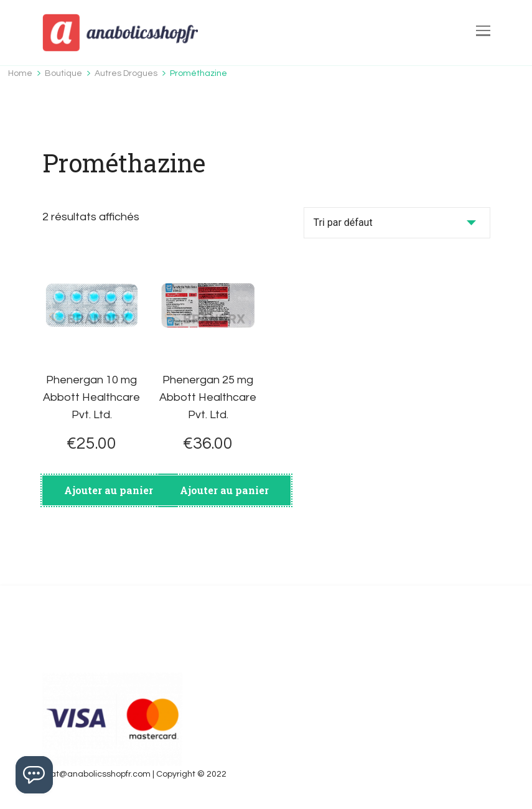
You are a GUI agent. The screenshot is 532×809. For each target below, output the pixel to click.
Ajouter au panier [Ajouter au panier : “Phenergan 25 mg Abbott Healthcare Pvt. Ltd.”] (224, 490)
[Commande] (397, 223)
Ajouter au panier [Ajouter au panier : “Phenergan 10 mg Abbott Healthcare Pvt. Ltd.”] (109, 490)
